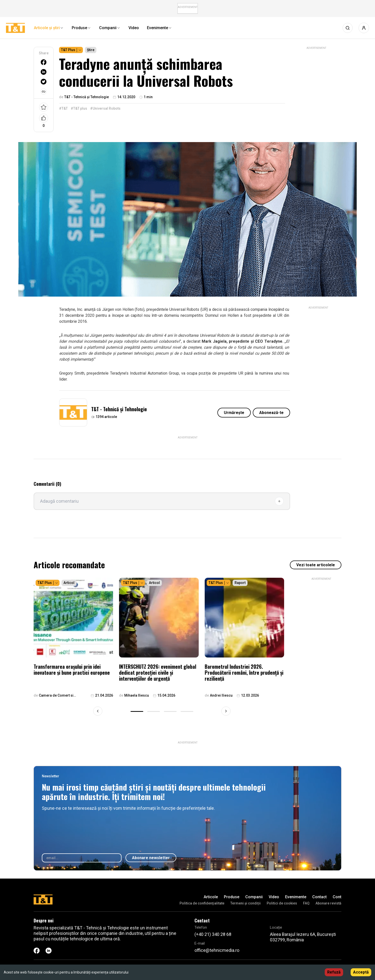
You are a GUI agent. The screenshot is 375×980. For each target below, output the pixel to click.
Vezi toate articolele (316, 565)
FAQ (306, 903)
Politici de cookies (282, 903)
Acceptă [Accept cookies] (361, 972)
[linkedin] (44, 72)
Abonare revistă (328, 903)
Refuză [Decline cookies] (334, 972)
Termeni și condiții (246, 903)
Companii (254, 897)
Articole (211, 897)
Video (274, 897)
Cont (337, 897)
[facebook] (44, 62)
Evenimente (296, 897)
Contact (319, 897)
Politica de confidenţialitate (202, 903)
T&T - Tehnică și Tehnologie (119, 409)
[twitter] (44, 82)
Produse (232, 897)
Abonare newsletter (151, 858)
